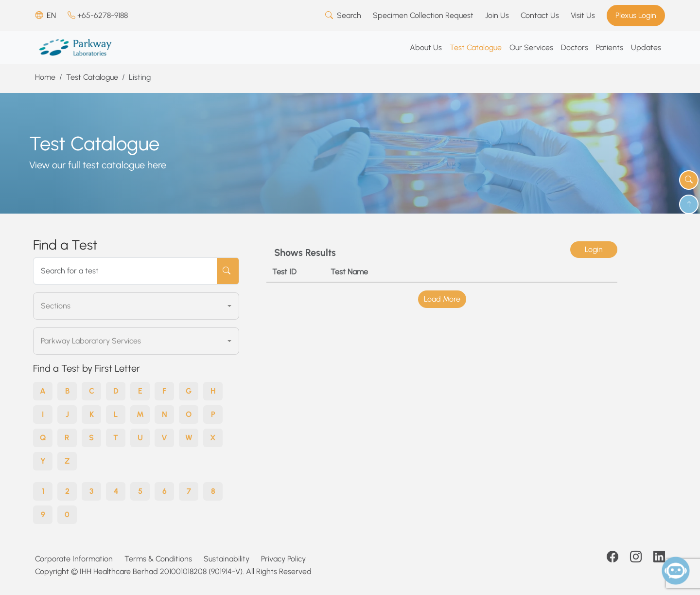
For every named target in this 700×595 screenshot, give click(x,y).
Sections (56, 306)
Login (594, 249)
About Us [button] (426, 47)
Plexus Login (636, 15)
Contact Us (540, 15)
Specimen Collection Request (423, 15)
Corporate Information (74, 559)
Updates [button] (646, 47)
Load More (442, 299)
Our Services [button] (531, 47)
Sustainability (227, 559)
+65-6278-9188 (98, 15)
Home (45, 77)
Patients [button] (610, 47)
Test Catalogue (92, 77)
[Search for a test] (125, 271)
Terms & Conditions (158, 559)
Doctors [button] (575, 47)
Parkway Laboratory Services (91, 341)
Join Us (497, 15)
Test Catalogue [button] (476, 47)
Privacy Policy (283, 559)
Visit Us (583, 15)
